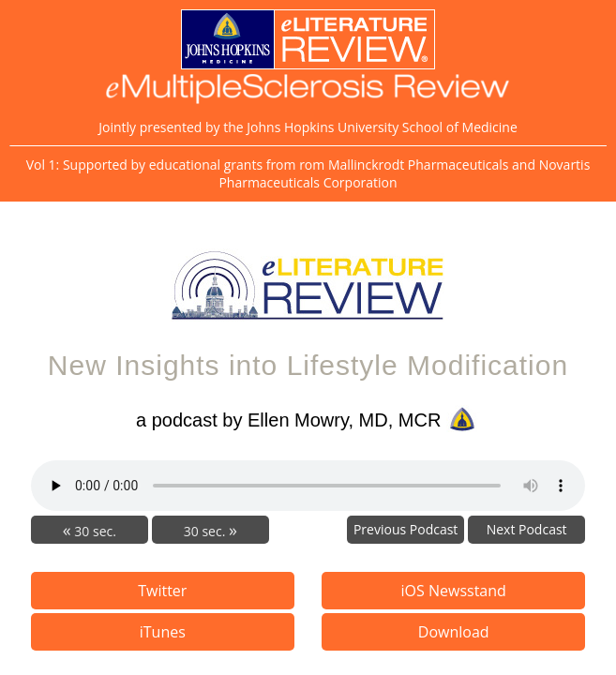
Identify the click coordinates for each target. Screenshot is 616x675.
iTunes (163, 632)
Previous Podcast (406, 529)
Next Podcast (527, 529)
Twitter (162, 591)
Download (454, 632)
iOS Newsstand (454, 591)
